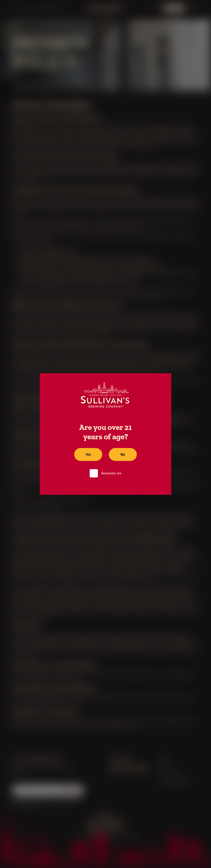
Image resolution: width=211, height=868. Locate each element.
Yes (88, 454)
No (123, 454)
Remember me (111, 473)
